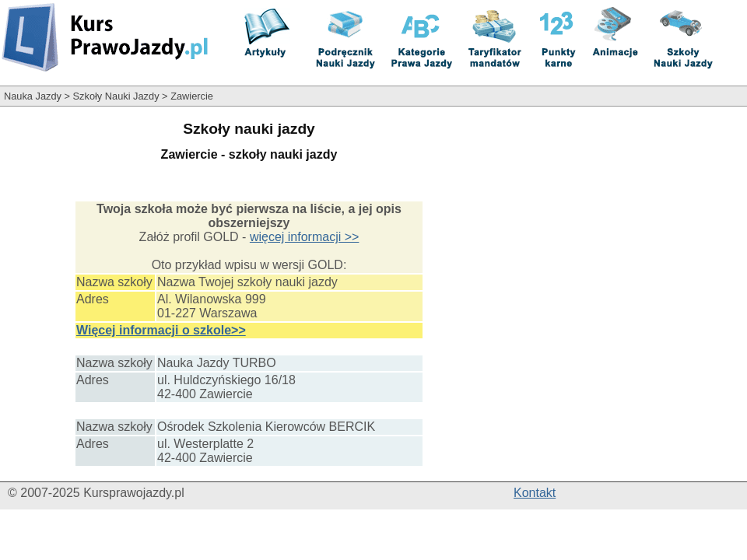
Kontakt (535, 493)
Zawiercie (192, 96)
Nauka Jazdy (33, 96)
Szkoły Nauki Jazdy (116, 96)
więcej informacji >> (305, 237)
